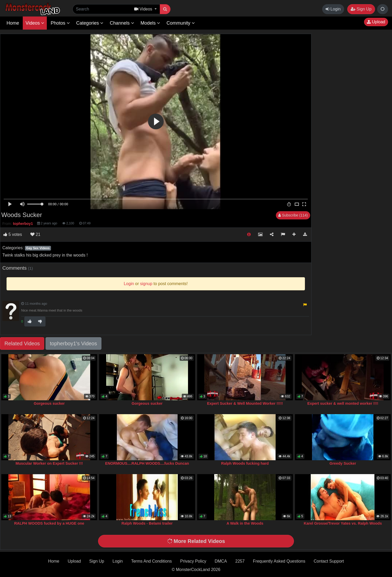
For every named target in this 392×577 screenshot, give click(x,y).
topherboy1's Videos (73, 343)
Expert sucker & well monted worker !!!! (343, 403)
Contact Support (329, 561)
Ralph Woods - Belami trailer (147, 523)
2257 (240, 561)
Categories (90, 23)
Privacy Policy (193, 561)
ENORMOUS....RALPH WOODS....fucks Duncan (147, 463)
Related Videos (22, 343)
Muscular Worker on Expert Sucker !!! (49, 463)
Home (13, 23)
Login (333, 9)
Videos (35, 23)
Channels (122, 23)
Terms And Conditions (151, 561)
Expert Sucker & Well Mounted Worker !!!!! (245, 403)
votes (13, 234)
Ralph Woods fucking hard (245, 463)
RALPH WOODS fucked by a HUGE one (49, 523)
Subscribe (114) (293, 215)
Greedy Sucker (343, 463)
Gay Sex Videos (38, 248)
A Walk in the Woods (245, 523)
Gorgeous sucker (49, 403)
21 (35, 234)
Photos (60, 23)
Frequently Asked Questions (279, 561)
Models (150, 23)
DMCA (221, 561)
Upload (376, 22)
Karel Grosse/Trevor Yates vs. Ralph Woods (343, 523)
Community (181, 23)
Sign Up (361, 9)
